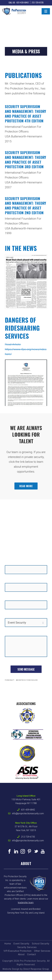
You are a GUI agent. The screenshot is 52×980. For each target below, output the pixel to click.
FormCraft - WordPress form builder (21, 680)
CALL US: (12, 2)
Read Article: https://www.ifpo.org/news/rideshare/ (26, 349)
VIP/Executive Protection (18, 951)
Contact (32, 954)
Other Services (42, 951)
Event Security (21, 944)
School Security (41, 944)
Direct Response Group (36, 969)
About (21, 954)
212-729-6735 (38, 2)
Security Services (27, 947)
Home (8, 944)
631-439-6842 (23, 2)
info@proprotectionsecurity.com (28, 813)
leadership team (26, 903)
